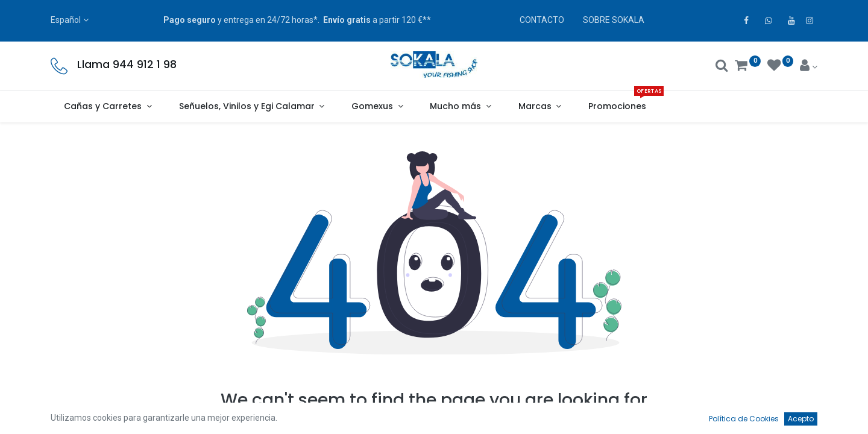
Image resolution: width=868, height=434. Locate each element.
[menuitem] (618, 107)
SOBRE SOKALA (614, 20)
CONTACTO (542, 20)
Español (66, 20)
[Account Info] (809, 67)
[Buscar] (722, 67)
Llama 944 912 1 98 (127, 64)
